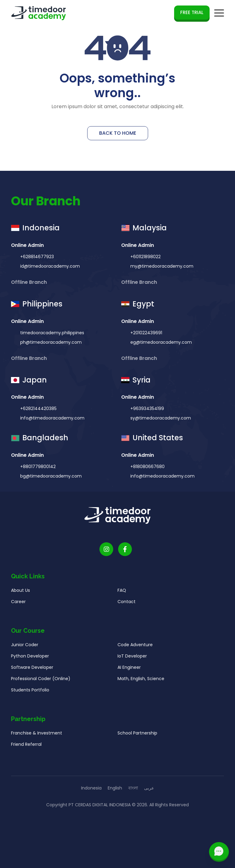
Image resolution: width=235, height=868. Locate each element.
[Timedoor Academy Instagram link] (106, 551)
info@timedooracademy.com (52, 420)
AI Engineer (129, 669)
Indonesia (91, 788)
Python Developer (30, 658)
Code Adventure (135, 646)
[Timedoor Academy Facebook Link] (125, 551)
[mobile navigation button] (219, 13)
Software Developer (32, 669)
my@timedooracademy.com (161, 268)
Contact (127, 603)
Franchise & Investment (37, 735)
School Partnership (137, 735)
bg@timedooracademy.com (50, 478)
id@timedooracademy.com (49, 268)
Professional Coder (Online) (41, 680)
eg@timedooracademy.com (160, 344)
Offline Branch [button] (30, 284)
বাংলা (133, 788)
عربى (149, 788)
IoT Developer (132, 658)
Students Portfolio (30, 692)
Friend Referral (26, 746)
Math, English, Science (141, 680)
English (115, 788)
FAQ (122, 592)
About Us (21, 592)
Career (18, 603)
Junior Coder (25, 646)
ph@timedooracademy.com (50, 344)
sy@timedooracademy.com (160, 420)
